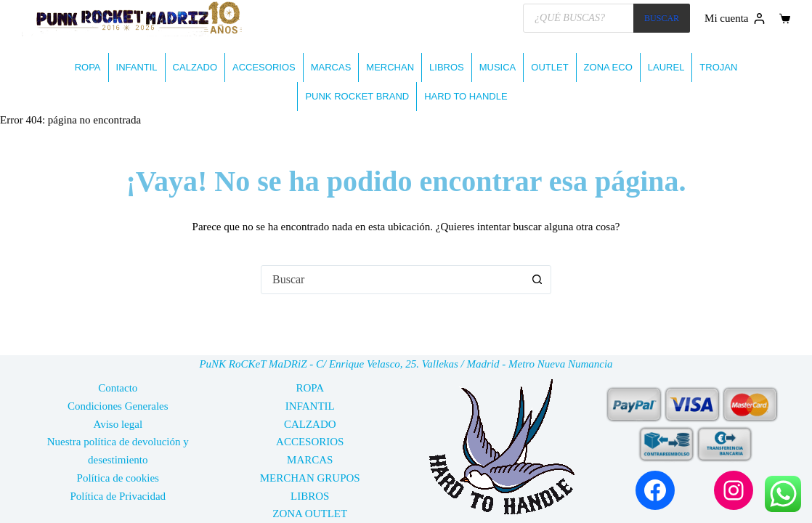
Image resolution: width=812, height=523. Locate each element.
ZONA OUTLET (310, 514)
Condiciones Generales (118, 406)
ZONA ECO (608, 67)
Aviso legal (118, 424)
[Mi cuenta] (735, 19)
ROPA (88, 67)
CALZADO (195, 67)
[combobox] (392, 280)
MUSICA (498, 67)
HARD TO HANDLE (466, 96)
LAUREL (666, 67)
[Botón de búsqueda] (537, 280)
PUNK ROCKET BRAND (357, 96)
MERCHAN (390, 67)
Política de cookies (118, 478)
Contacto (118, 388)
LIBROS (447, 67)
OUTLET (549, 67)
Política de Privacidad (118, 496)
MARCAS (331, 67)
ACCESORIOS (264, 67)
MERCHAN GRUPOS (310, 478)
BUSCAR (662, 18)
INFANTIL (137, 67)
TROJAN (718, 67)
